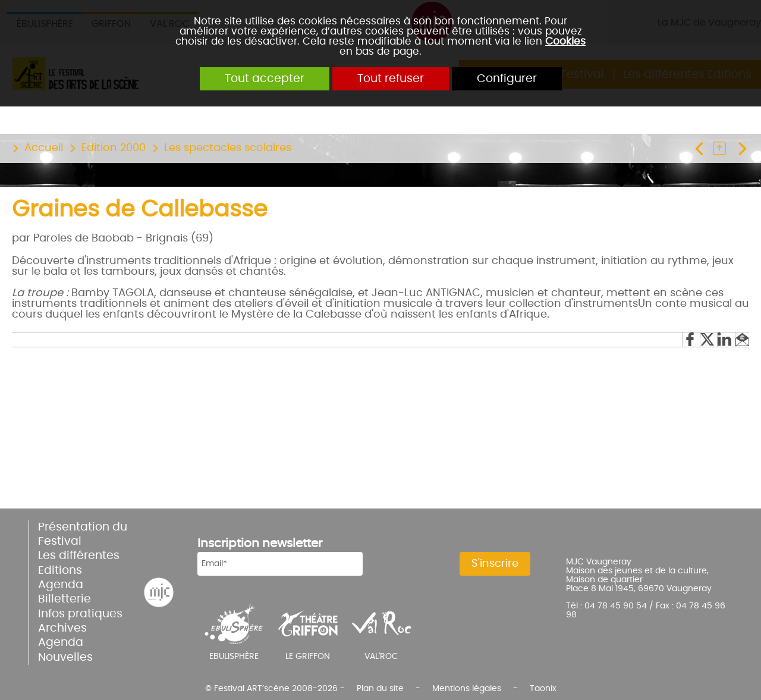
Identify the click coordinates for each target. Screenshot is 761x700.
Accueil (44, 148)
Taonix (543, 688)
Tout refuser (391, 79)
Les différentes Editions (79, 563)
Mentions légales (467, 688)
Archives (62, 628)
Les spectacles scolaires (228, 148)
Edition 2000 (114, 148)
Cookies (565, 41)
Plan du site (380, 688)
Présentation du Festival (83, 534)
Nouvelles (65, 657)
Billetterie (65, 599)
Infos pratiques (80, 614)
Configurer (507, 79)
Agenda (61, 585)
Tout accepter (265, 79)
